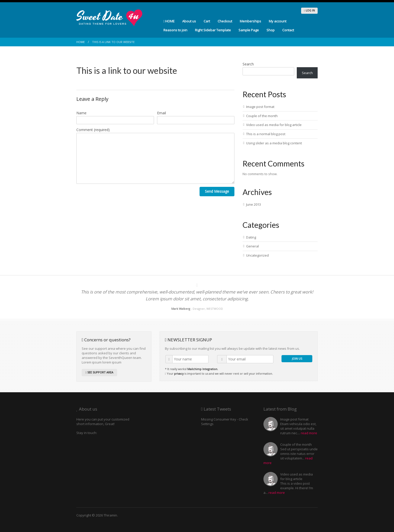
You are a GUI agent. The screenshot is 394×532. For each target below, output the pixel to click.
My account (278, 21)
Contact (288, 30)
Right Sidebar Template (213, 30)
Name (81, 113)
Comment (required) (93, 130)
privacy (179, 374)
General (252, 246)
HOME (169, 21)
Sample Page (249, 30)
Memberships (250, 21)
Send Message (217, 191)
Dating (251, 237)
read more (309, 433)
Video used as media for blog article (274, 125)
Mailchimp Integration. (203, 369)
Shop (271, 30)
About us (189, 21)
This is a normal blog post (266, 134)
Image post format (260, 107)
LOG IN (309, 10)
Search (248, 64)
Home (81, 42)
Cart (207, 21)
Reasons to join (175, 30)
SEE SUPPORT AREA (99, 372)
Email (161, 113)
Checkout (225, 21)
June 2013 (254, 204)
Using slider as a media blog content (274, 143)
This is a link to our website (127, 70)
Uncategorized (257, 255)
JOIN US (297, 359)
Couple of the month (262, 116)
